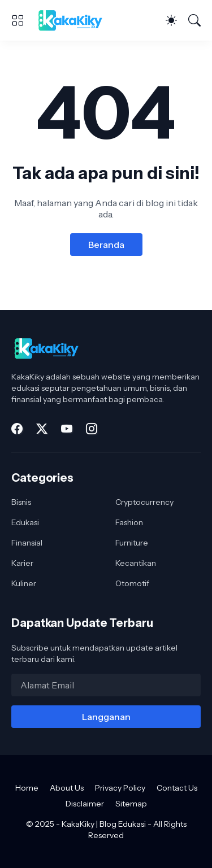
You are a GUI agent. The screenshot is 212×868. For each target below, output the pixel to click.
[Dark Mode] (171, 20)
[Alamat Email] (106, 685)
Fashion (129, 522)
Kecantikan (136, 563)
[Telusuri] (194, 20)
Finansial (27, 543)
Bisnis (21, 502)
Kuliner (24, 583)
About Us (67, 788)
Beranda (106, 245)
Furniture (132, 543)
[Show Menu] (18, 20)
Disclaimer (85, 804)
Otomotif (132, 583)
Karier (22, 563)
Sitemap (131, 804)
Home (27, 788)
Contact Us (177, 788)
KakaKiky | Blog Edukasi (104, 824)
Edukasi (25, 522)
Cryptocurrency (144, 502)
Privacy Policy (120, 788)
